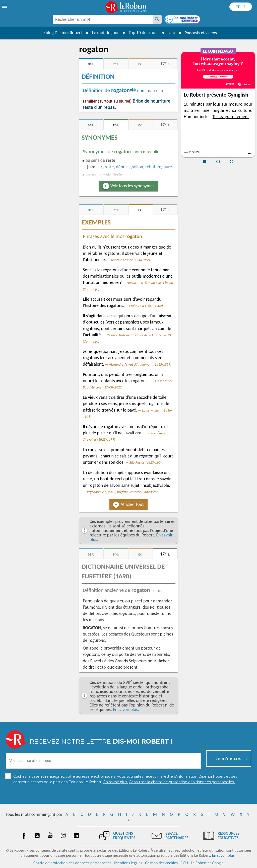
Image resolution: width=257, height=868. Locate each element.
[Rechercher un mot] (157, 19)
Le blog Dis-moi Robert (60, 33)
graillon (136, 167)
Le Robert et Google (207, 863)
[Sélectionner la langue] (241, 7)
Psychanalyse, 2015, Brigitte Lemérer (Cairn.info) (122, 492)
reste (109, 167)
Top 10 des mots (142, 33)
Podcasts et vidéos (201, 33)
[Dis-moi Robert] (183, 20)
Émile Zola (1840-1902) (146, 306)
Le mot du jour (104, 33)
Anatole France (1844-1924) (131, 260)
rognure (165, 167)
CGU (184, 863)
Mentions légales (128, 863)
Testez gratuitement (231, 117)
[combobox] (103, 19)
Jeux (171, 33)
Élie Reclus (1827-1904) (146, 462)
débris (122, 167)
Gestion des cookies (161, 863)
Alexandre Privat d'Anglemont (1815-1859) (140, 364)
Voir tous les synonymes (132, 186)
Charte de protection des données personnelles (72, 863)
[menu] (5, 6)
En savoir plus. (126, 709)
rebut (150, 167)
